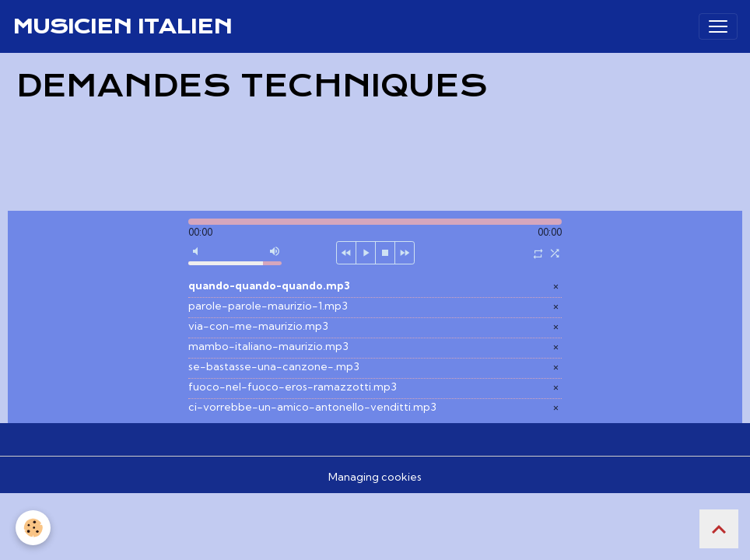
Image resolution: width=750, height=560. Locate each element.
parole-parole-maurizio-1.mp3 (268, 306)
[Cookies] (33, 528)
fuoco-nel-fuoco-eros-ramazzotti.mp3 (293, 387)
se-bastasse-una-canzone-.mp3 (274, 366)
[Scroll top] (719, 529)
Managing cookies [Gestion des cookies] (375, 477)
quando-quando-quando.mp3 (269, 285)
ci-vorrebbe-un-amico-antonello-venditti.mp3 (312, 407)
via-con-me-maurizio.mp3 (258, 326)
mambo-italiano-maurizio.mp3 (268, 346)
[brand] (122, 26)
